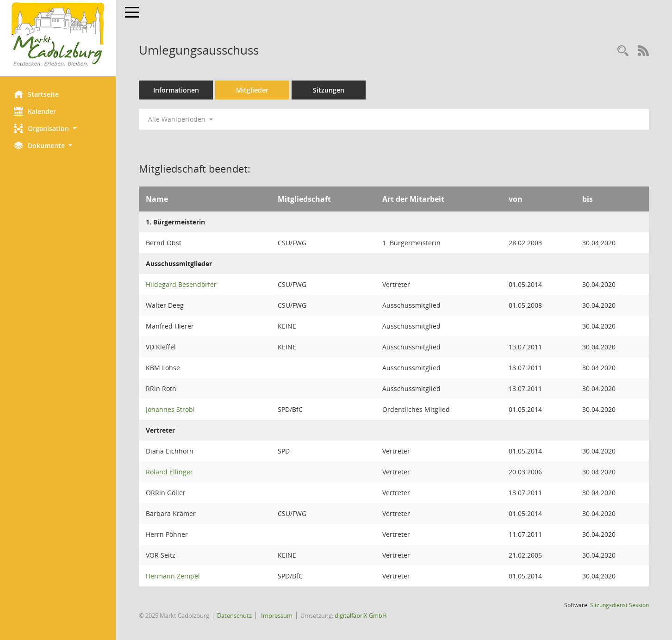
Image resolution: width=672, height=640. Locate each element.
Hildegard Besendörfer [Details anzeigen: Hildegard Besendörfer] (181, 284)
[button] (58, 128)
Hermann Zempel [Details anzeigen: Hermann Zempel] (173, 576)
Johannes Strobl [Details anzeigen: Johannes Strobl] (170, 409)
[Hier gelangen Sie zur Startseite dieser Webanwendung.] (58, 35)
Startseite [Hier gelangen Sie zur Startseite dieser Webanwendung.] (36, 94)
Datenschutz (234, 615)
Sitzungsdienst (619, 605)
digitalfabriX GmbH (361, 615)
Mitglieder (252, 90)
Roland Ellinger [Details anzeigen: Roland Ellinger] (169, 472)
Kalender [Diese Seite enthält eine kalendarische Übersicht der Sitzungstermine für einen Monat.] (35, 111)
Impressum (276, 615)
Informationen (176, 90)
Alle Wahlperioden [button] (180, 119)
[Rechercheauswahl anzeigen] (623, 51)
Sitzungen (329, 90)
